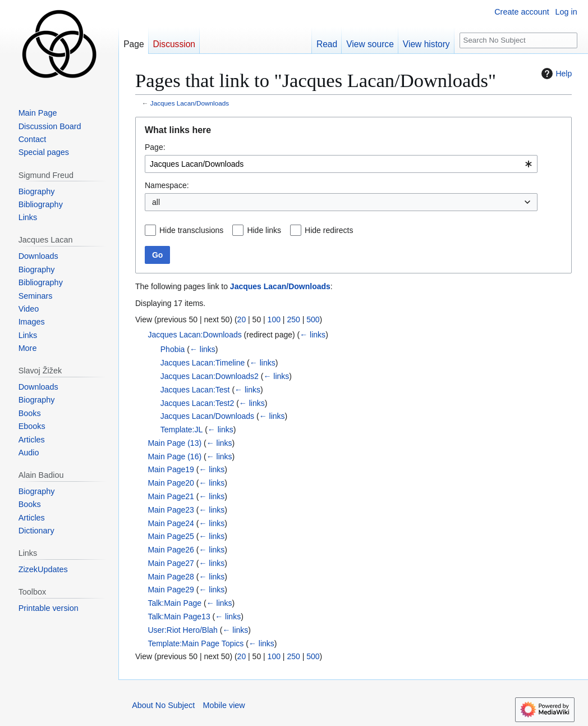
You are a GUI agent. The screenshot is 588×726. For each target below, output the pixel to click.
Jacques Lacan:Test (195, 390)
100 (274, 319)
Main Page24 (171, 523)
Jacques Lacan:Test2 (197, 403)
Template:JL (182, 430)
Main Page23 (171, 510)
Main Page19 (171, 469)
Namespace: (167, 185)
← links (313, 335)
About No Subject (163, 705)
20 (242, 319)
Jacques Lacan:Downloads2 (210, 376)
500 (313, 319)
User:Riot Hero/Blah (183, 630)
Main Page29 (171, 590)
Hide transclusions (191, 230)
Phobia (173, 349)
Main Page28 (171, 577)
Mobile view (224, 705)
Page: (155, 147)
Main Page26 (171, 550)
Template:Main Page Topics (196, 643)
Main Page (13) (174, 443)
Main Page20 (171, 483)
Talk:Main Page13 (179, 617)
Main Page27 (171, 563)
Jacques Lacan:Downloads (194, 335)
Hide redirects (329, 230)
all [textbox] (156, 202)
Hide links (264, 230)
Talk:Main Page (174, 603)
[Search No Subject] (518, 41)
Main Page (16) (174, 456)
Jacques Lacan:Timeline (203, 363)
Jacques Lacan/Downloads (190, 103)
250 (293, 319)
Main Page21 (171, 496)
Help (555, 74)
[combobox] (341, 164)
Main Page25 (171, 536)
